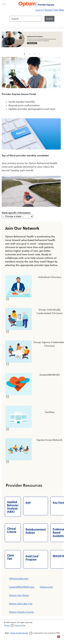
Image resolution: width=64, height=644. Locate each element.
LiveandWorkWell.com (22, 587)
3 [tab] (35, 54)
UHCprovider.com (19, 579)
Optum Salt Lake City (21, 604)
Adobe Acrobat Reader (21, 633)
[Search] (26, 19)
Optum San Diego (19, 595)
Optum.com (46, 587)
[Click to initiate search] (49, 19)
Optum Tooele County (21, 612)
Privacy (9, 625)
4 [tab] (40, 54)
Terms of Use (20, 625)
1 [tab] (24, 54)
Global (48, 10)
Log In (39, 10)
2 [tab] (30, 54)
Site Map (59, 10)
